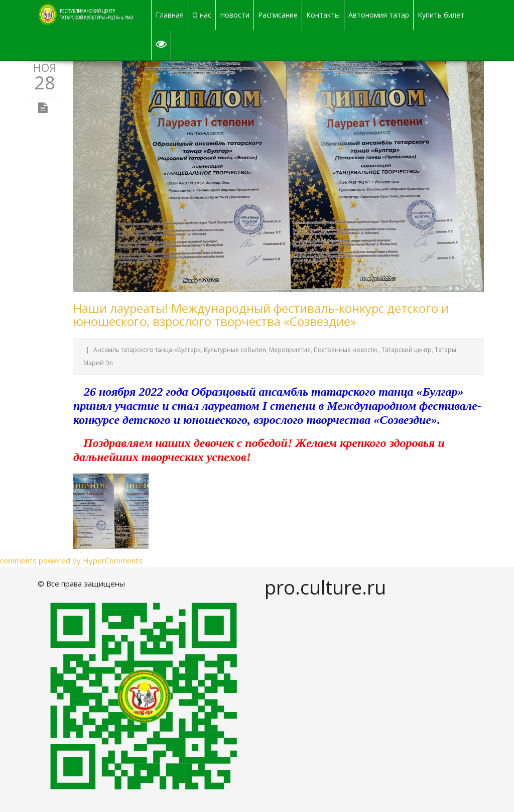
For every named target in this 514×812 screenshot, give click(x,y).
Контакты (323, 15)
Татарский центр (407, 350)
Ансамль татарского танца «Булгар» (147, 350)
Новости (235, 15)
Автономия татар (379, 15)
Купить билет (441, 15)
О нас (202, 15)
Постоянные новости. (346, 350)
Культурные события (235, 350)
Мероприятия (290, 350)
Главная (170, 15)
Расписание (278, 15)
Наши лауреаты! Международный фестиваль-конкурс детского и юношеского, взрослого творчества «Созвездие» (261, 315)
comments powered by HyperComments (71, 560)
